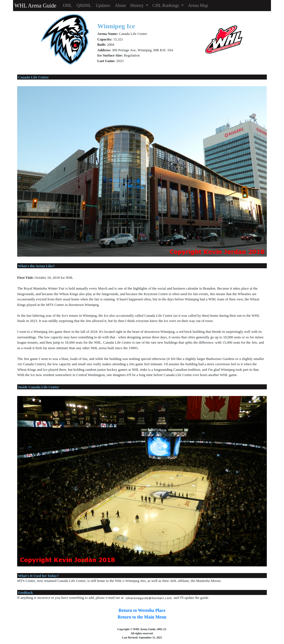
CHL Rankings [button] (166, 5)
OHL (68, 5)
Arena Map (198, 5)
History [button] (138, 5)
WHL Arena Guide (35, 6)
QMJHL (84, 5)
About (120, 5)
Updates (103, 5)
